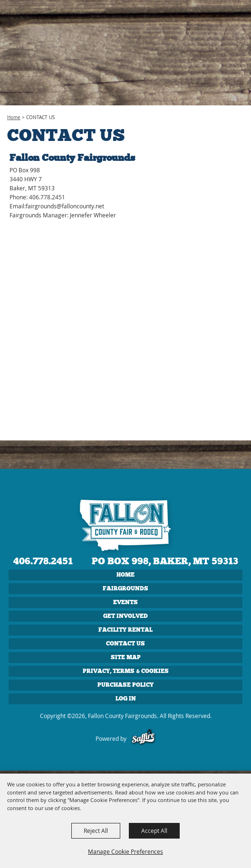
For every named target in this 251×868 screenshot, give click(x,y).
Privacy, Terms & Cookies (126, 671)
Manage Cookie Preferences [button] (125, 851)
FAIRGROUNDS (125, 588)
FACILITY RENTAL (125, 630)
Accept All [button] (154, 831)
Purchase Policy (125, 685)
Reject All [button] (96, 831)
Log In (126, 699)
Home (14, 117)
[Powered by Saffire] (143, 738)
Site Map (126, 657)
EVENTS (125, 602)
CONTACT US (125, 644)
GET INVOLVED (125, 616)
